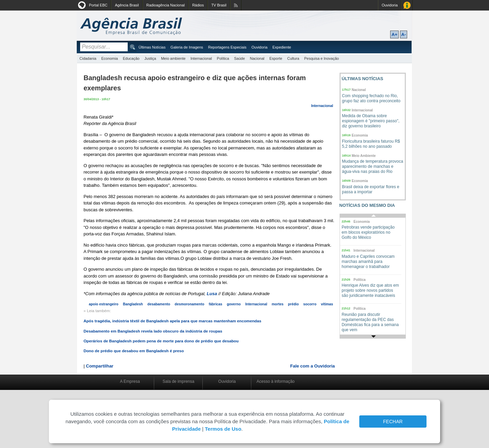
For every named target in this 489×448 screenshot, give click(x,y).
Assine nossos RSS (236, 5)
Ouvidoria (390, 5)
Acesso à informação (275, 381)
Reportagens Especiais (227, 47)
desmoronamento (189, 304)
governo (234, 304)
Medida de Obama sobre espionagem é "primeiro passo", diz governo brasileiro (371, 121)
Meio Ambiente (364, 156)
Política (223, 58)
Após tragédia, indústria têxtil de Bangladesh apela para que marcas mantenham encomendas (173, 321)
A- (404, 34)
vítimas (327, 304)
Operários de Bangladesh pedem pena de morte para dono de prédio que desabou (161, 341)
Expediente (282, 47)
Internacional (201, 58)
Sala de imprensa (178, 381)
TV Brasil (219, 5)
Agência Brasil (127, 5)
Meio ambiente (173, 58)
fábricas (216, 304)
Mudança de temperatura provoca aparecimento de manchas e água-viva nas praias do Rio (373, 166)
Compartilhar (100, 366)
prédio (293, 304)
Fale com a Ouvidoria (313, 366)
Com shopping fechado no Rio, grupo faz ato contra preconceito (371, 98)
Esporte (276, 58)
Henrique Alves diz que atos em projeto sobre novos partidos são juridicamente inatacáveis (370, 290)
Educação (131, 58)
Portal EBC (98, 5)
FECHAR (393, 422)
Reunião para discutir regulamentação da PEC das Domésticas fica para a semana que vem (370, 322)
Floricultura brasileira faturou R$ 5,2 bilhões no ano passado (371, 144)
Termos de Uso (223, 429)
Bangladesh (133, 304)
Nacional (257, 58)
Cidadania (88, 58)
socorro (310, 304)
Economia (110, 58)
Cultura (293, 58)
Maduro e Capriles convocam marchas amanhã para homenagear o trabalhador (368, 262)
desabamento (159, 304)
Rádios (198, 5)
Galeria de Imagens (187, 47)
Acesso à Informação (407, 5)
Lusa (212, 294)
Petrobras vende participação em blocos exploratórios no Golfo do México (368, 232)
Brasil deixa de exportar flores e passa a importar (371, 189)
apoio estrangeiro (103, 304)
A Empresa (130, 381)
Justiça (150, 58)
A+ (394, 34)
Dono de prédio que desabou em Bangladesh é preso (134, 351)
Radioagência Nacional (166, 5)
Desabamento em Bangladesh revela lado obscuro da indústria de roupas (153, 331)
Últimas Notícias (152, 47)
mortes (278, 304)
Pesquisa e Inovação (322, 58)
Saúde (239, 58)
